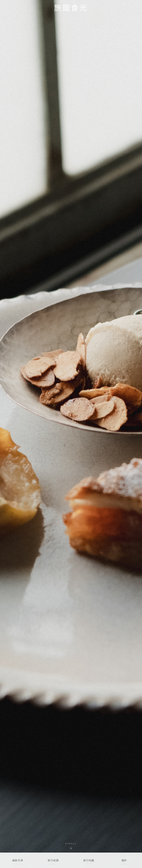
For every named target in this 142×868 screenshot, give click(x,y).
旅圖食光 (71, 7)
